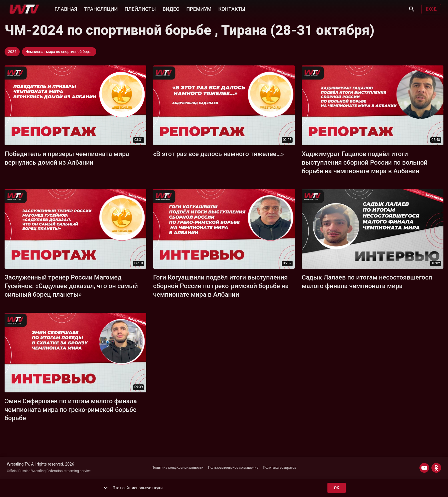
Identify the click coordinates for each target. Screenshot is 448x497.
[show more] (106, 488)
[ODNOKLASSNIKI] (436, 468)
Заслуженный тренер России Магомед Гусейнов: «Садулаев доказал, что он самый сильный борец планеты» (71, 286)
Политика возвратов (280, 468)
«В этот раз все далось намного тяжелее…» (219, 154)
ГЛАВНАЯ (66, 9)
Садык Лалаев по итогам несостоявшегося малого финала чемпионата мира (367, 282)
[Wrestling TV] (24, 9)
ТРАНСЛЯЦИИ (101, 9)
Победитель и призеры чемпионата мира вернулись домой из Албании (67, 158)
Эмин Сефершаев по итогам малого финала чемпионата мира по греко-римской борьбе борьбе (71, 410)
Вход (431, 9)
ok (337, 488)
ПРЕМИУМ (199, 9)
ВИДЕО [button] (171, 9)
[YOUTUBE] (424, 468)
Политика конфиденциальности (178, 468)
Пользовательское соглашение (233, 468)
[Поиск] (412, 9)
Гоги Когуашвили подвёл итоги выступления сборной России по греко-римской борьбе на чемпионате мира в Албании (221, 286)
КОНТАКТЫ (232, 9)
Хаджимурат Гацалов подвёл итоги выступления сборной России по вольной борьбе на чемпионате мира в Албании (365, 162)
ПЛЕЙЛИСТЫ (140, 9)
